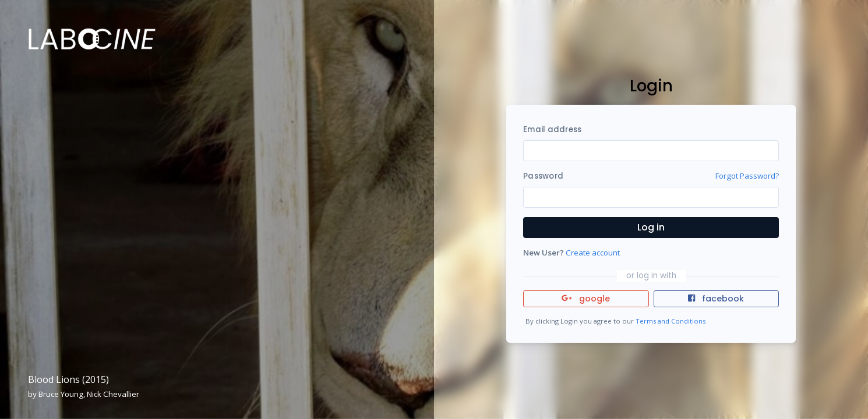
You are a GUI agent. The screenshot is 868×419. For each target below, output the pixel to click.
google (586, 299)
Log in (651, 227)
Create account (593, 253)
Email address (552, 129)
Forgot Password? (747, 176)
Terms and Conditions (671, 321)
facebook (716, 299)
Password (543, 176)
